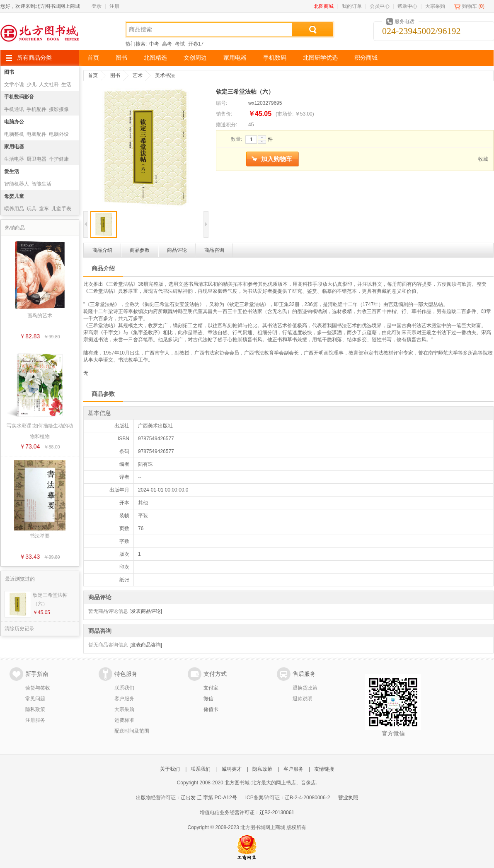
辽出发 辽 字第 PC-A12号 (209, 798)
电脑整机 (14, 134)
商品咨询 (214, 250)
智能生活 (41, 184)
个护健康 (59, 159)
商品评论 (177, 250)
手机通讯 (14, 109)
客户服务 (124, 699)
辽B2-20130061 (277, 813)
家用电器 (235, 58)
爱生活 (12, 171)
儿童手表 (61, 209)
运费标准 (124, 720)
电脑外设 (59, 134)
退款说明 (303, 699)
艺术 (138, 75)
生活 (66, 84)
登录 (97, 6)
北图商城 (324, 6)
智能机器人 (17, 184)
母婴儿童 (14, 196)
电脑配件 (36, 134)
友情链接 (324, 769)
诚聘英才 (232, 769)
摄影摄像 (59, 109)
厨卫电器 (36, 159)
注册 (114, 6)
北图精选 (155, 58)
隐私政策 (35, 709)
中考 (154, 44)
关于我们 (170, 769)
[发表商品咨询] (146, 645)
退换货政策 (305, 688)
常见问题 (35, 699)
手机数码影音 (19, 97)
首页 (93, 58)
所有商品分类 (34, 58)
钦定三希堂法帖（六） (50, 599)
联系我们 (124, 688)
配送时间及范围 (132, 731)
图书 (121, 58)
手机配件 (36, 109)
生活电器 (14, 159)
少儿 (31, 84)
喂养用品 (14, 209)
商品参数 (140, 250)
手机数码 (275, 58)
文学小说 (14, 84)
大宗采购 (435, 6)
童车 (44, 209)
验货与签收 (38, 688)
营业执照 (348, 798)
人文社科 (49, 84)
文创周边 (195, 58)
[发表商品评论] (146, 611)
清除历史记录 (19, 629)
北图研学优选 (320, 58)
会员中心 (380, 6)
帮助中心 (407, 6)
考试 (180, 44)
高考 (167, 44)
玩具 (31, 209)
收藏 (483, 159)
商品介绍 (102, 250)
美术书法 (165, 75)
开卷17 (196, 44)
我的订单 (352, 6)
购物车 (470, 6)
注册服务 (35, 720)
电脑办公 (14, 122)
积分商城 (366, 58)
